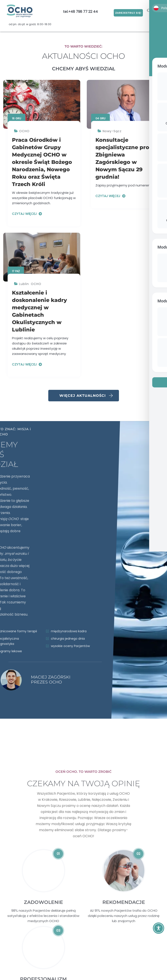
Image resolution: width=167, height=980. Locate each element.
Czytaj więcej (24, 214)
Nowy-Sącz (112, 131)
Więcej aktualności (86, 396)
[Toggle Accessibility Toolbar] (159, 928)
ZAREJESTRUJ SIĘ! (125, 12)
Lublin (24, 284)
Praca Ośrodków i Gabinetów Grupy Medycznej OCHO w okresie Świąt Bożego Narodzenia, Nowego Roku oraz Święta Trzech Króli (42, 162)
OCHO (24, 131)
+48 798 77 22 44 (83, 12)
